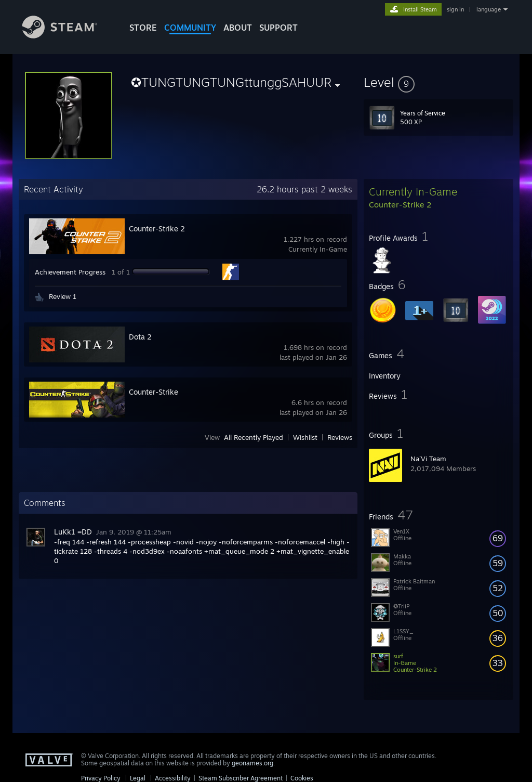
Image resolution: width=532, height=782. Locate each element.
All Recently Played (254, 437)
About (238, 28)
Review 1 (63, 296)
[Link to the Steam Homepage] (68, 36)
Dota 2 (140, 337)
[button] (438, 82)
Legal (138, 778)
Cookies (302, 778)
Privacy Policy (101, 778)
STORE (143, 28)
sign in (455, 9)
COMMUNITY (190, 28)
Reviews (340, 437)
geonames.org (252, 763)
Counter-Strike (154, 392)
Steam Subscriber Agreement (241, 778)
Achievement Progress (70, 272)
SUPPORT (278, 28)
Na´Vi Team (428, 459)
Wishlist (305, 437)
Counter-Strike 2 (157, 229)
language (489, 9)
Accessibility (173, 778)
